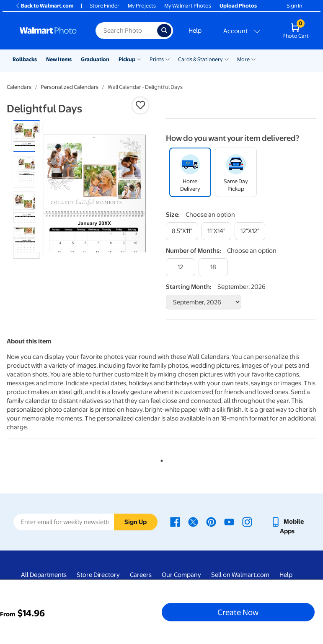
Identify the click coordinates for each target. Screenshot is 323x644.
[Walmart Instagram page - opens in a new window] (247, 522)
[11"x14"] (216, 231)
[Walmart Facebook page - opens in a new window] (175, 522)
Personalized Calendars (70, 87)
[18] (213, 267)
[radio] (27, 136)
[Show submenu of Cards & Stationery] (227, 59)
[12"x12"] (250, 231)
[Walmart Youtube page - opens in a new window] (229, 522)
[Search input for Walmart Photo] (126, 31)
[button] (140, 105)
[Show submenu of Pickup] (139, 59)
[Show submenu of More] (253, 59)
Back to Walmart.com (44, 6)
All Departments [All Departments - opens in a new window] (44, 575)
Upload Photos (238, 6)
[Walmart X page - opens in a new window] (193, 522)
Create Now (238, 612)
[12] (181, 267)
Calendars (19, 87)
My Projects (142, 6)
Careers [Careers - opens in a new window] (141, 575)
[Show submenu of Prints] (168, 59)
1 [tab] (160, 459)
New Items (59, 59)
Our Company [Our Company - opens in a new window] (181, 575)
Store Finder (105, 6)
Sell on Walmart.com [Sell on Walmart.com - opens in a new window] (240, 575)
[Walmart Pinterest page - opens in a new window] (211, 522)
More (243, 59)
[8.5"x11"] (182, 231)
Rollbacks (25, 59)
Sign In (294, 6)
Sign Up (136, 522)
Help (195, 31)
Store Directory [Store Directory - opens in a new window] (98, 575)
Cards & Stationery (200, 59)
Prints (157, 59)
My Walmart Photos (188, 6)
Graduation (95, 59)
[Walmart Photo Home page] (49, 31)
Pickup (127, 59)
